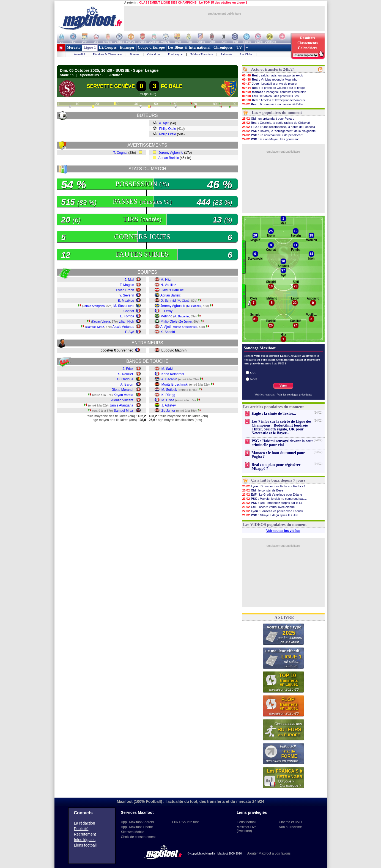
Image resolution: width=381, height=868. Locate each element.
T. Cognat (120, 153)
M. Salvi (167, 369)
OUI (253, 373)
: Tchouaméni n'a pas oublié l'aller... (274, 104)
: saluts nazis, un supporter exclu (273, 75)
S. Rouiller (126, 374)
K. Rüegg (168, 395)
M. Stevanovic (124, 306)
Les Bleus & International (189, 47)
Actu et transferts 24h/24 (273, 69)
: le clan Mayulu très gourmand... (272, 139)
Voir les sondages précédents (294, 394)
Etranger (127, 47)
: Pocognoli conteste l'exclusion (274, 92)
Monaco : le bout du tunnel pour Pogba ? (278, 455)
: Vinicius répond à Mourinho (270, 79)
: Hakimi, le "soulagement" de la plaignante (279, 131)
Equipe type (175, 54)
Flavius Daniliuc (172, 290)
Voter (283, 386)
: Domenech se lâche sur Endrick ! (274, 486)
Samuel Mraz (95, 327)
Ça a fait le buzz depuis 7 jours (278, 480)
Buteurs (135, 54)
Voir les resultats (264, 394)
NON (254, 379)
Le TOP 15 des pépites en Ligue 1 (223, 2)
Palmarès (226, 54)
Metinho (167, 316)
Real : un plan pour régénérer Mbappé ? (276, 467)
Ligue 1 (90, 47)
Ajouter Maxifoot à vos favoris (269, 853)
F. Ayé (130, 332)
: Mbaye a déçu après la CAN (270, 515)
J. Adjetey (169, 405)
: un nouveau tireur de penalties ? (273, 135)
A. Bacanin (181, 316)
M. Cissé (184, 301)
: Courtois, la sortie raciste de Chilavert (276, 123)
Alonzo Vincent (122, 400)
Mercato (74, 47)
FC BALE (172, 86)
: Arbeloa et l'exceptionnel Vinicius (273, 100)
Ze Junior (186, 322)
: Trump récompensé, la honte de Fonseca (279, 127)
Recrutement (85, 834)
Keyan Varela (101, 322)
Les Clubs (246, 54)
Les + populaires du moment (277, 112)
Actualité (80, 54)
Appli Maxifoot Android (137, 822)
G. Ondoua (125, 379)
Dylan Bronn (125, 290)
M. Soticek (194, 306)
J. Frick (128, 369)
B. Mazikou (126, 301)
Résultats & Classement (107, 54)
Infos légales (85, 840)
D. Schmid (168, 301)
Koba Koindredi (173, 374)
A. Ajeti (164, 123)
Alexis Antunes (123, 327)
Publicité (81, 829)
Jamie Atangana (94, 306)
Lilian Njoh (126, 322)
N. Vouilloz (168, 285)
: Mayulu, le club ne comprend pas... (275, 499)
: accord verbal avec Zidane (268, 507)
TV (239, 47)
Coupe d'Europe (151, 47)
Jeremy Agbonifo (171, 153)
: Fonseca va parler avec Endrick (273, 511)
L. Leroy (167, 311)
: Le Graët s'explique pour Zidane (272, 495)
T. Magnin (127, 285)
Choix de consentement (138, 837)
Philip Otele (168, 129)
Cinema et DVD (290, 822)
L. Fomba (127, 316)
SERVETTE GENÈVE (111, 86)
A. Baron (127, 384)
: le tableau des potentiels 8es (270, 96)
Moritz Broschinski (185, 327)
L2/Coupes (108, 47)
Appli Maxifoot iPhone (137, 827)
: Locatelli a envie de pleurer (270, 84)
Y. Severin (127, 295)
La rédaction (85, 823)
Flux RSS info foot (186, 822)
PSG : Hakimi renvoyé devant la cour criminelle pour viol (282, 443)
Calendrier (154, 54)
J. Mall (129, 280)
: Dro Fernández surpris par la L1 (272, 503)
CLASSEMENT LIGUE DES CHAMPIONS (168, 2)
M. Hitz (166, 280)
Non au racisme (290, 827)
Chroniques (223, 47)
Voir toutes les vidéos (283, 531)
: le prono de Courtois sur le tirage (273, 88)
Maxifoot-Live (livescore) (247, 829)
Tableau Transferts (202, 54)
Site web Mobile (133, 832)
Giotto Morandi (122, 390)
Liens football (85, 845)
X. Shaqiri (168, 332)
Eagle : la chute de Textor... (274, 414)
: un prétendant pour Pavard (268, 119)
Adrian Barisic (169, 158)
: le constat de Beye (263, 490)
